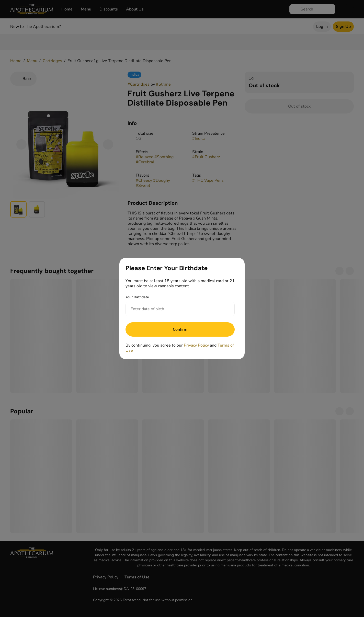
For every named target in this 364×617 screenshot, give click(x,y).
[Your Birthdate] (175, 309)
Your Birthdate (137, 297)
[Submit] (180, 329)
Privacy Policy (196, 345)
